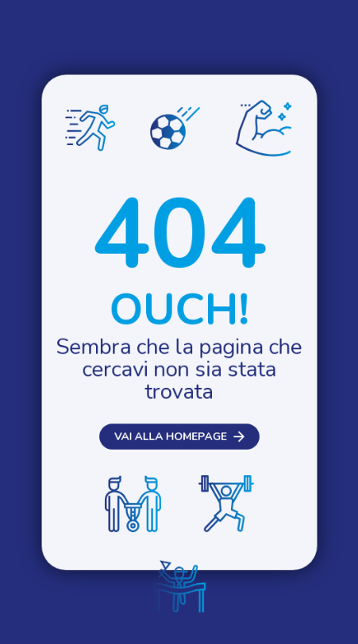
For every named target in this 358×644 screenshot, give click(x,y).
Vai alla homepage (169, 448)
